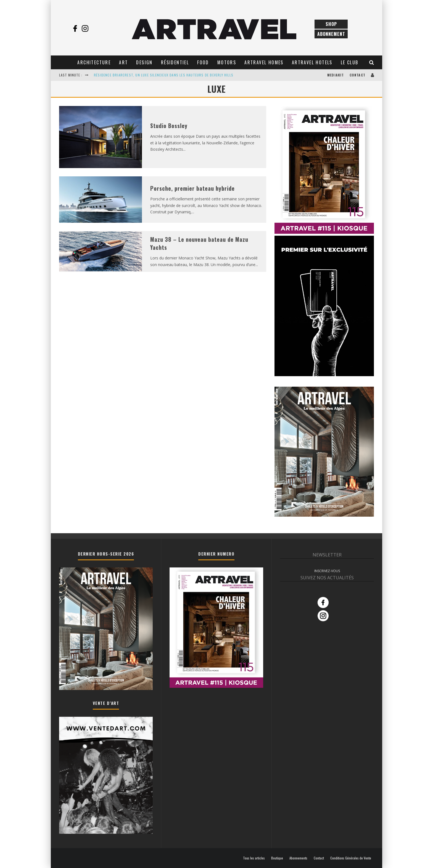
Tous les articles (254, 858)
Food (203, 62)
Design (144, 62)
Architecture (94, 62)
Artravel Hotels (312, 62)
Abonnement (331, 34)
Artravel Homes (264, 62)
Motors (227, 62)
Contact (357, 75)
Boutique (277, 858)
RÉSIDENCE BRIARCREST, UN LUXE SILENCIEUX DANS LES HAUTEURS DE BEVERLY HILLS (164, 75)
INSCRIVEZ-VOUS (327, 571)
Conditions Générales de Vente (351, 858)
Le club (350, 62)
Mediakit (336, 75)
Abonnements (298, 858)
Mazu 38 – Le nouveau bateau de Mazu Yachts (199, 243)
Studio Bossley (169, 126)
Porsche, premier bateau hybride (192, 188)
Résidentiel (175, 62)
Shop (331, 24)
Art (123, 62)
